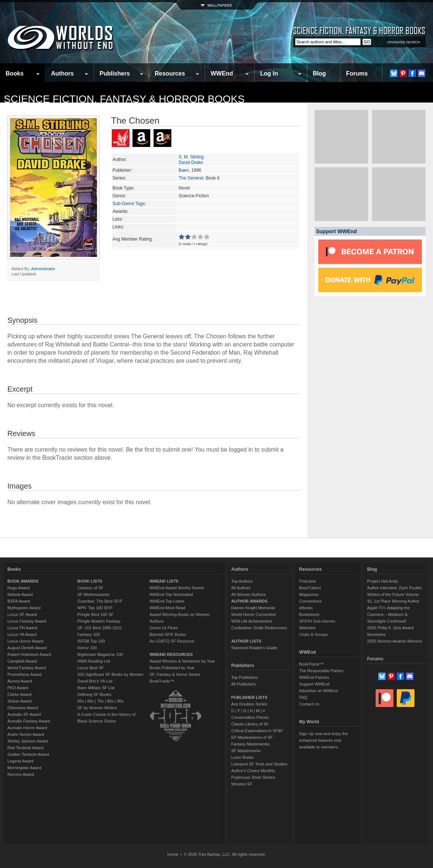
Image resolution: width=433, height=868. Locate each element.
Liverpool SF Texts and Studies (259, 764)
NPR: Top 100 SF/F (95, 608)
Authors (62, 73)
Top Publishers (245, 677)
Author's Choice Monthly (253, 771)
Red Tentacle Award (25, 748)
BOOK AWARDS (23, 581)
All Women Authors (249, 594)
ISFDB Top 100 (91, 641)
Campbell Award (22, 661)
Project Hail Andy (383, 581)
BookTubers (310, 588)
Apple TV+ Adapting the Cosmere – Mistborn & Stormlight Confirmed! (389, 614)
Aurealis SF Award (24, 714)
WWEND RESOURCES (171, 654)
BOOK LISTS (90, 581)
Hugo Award (19, 588)
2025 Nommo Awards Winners (395, 641)
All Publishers (244, 684)
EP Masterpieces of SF (252, 737)
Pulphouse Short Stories (253, 777)
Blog (319, 73)
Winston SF (242, 784)
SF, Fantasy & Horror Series (175, 674)
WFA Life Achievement (252, 621)
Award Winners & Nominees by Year (182, 661)
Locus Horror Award (25, 641)
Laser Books (243, 757)
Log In (269, 73)
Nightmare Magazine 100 (100, 654)
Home (173, 854)
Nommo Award (21, 774)
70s (100, 701)
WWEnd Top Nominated (171, 594)
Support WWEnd (314, 684)
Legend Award (20, 761)
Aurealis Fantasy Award (29, 721)
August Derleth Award (27, 648)
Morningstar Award (24, 768)
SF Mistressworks (93, 594)
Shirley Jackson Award (28, 741)
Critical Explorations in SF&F (257, 731)
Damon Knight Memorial (253, 608)
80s (110, 701)
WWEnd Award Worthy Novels (177, 588)
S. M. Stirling (191, 157)
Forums (357, 73)
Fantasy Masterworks (251, 744)
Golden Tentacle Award (28, 754)
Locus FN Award (22, 628)
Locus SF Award (22, 614)
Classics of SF (90, 588)
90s (120, 701)
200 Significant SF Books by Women (110, 674)
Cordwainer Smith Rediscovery (259, 628)
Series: (119, 178)
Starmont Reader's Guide (254, 648)
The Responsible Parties (321, 671)
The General (191, 178)
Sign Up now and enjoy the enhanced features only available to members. (323, 740)
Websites (307, 628)
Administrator (43, 269)
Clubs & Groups (313, 634)
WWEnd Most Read (167, 608)
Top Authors (242, 581)
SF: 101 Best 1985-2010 (99, 628)
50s (81, 701)
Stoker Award (19, 701)
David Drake (191, 162)
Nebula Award (20, 594)
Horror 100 (87, 648)
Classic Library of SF (250, 724)
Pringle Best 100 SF (95, 614)
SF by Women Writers (97, 708)
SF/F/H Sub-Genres (317, 621)
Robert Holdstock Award (29, 654)
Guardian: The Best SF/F (100, 601)
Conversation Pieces (250, 717)
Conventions (310, 601)
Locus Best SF (91, 668)
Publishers (115, 73)
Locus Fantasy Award (27, 621)
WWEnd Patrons (314, 677)
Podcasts (307, 581)
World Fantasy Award (27, 668)
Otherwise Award (23, 708)
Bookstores (309, 614)
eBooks (306, 608)
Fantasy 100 (89, 634)
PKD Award (18, 688)
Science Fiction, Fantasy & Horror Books (124, 99)
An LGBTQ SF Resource (172, 641)
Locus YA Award (22, 634)
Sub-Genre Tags (129, 204)
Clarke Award (19, 694)
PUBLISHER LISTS (249, 697)
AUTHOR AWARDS (249, 601)
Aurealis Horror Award (27, 728)
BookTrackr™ (162, 681)
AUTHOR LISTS (246, 641)
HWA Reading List (94, 661)
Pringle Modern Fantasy (99, 621)
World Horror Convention (254, 614)
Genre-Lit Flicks (164, 628)
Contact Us (309, 704)
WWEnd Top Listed (167, 601)
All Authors (241, 588)
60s (91, 701)
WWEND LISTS (164, 581)
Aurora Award (20, 681)
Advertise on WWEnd (318, 691)
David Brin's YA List (95, 681)
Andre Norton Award (26, 734)
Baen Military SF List (96, 688)
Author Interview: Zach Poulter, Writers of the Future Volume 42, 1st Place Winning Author (395, 594)
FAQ (303, 697)
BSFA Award (19, 601)
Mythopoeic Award (24, 608)
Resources (170, 73)
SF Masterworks (246, 751)
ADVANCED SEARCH (404, 42)
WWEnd (222, 73)
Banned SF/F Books (168, 634)
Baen (184, 170)
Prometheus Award (25, 674)
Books (15, 73)
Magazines (309, 594)
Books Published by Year (172, 668)
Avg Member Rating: (133, 239)
